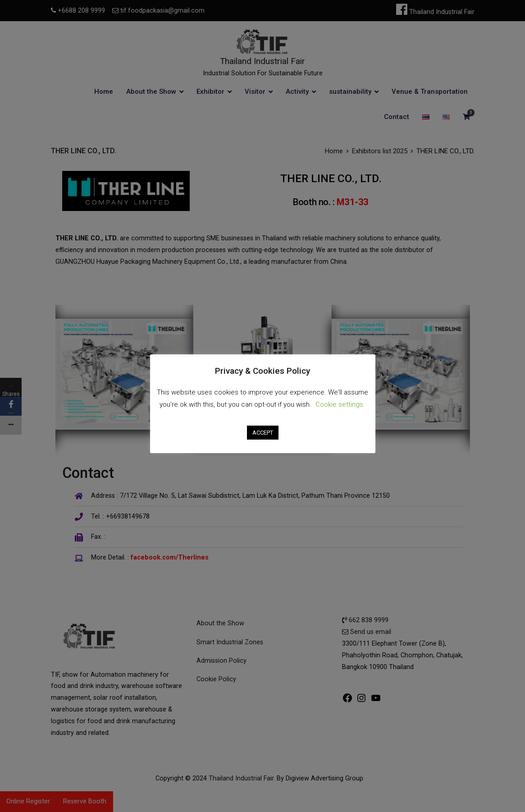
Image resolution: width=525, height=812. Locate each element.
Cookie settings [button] (339, 404)
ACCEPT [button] (263, 433)
